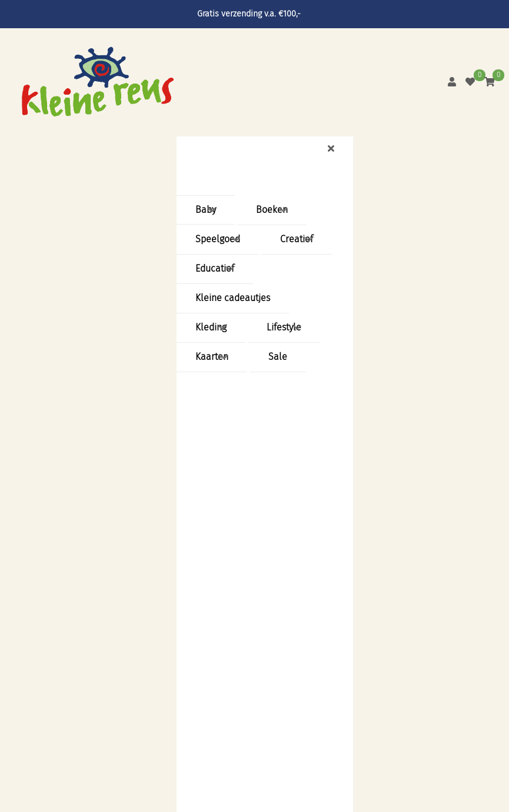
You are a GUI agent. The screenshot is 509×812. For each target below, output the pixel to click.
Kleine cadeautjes (233, 298)
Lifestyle (284, 327)
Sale (278, 357)
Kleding (211, 327)
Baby (206, 210)
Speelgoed (218, 239)
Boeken (272, 210)
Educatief (215, 268)
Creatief (297, 239)
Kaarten (212, 357)
